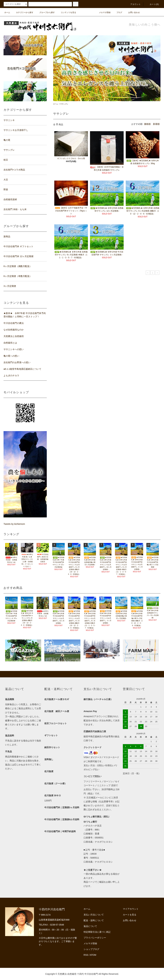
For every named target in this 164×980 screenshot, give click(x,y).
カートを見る (130, 915)
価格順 (147, 124)
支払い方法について (94, 915)
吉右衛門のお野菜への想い (17, 362)
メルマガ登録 (103, 12)
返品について (90, 926)
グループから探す (45, 12)
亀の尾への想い (11, 356)
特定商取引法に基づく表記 (97, 932)
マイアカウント (131, 909)
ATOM (93, 955)
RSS (86, 955)
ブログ (117, 12)
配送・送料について (94, 920)
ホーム (7, 12)
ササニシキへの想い (14, 349)
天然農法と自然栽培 (14, 336)
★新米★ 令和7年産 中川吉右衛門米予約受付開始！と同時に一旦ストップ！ (25, 315)
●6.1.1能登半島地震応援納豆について (22, 369)
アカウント (134, 4)
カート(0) (152, 4)
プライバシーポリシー (95, 938)
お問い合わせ (132, 12)
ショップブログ (91, 949)
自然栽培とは (10, 343)
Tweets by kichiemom (14, 524)
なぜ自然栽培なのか (14, 330)
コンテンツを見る (66, 12)
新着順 (156, 124)
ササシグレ (64, 104)
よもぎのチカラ (11, 376)
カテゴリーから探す (23, 12)
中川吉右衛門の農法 (14, 323)
